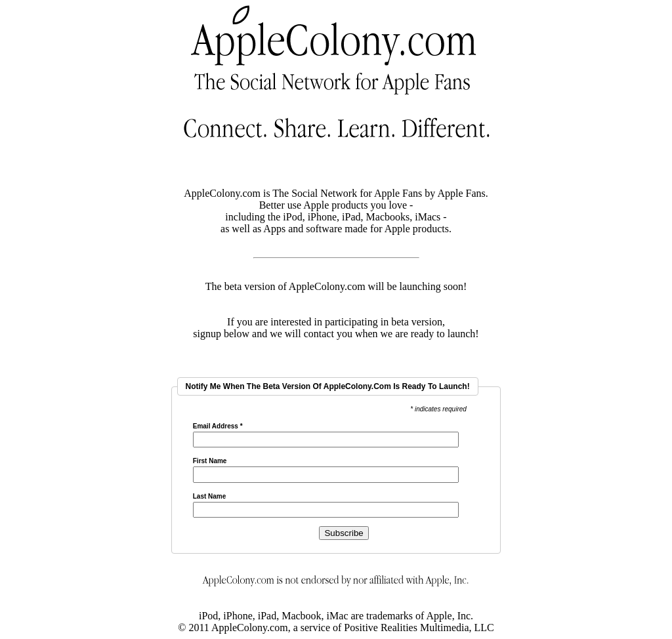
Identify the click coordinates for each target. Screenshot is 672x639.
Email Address (218, 426)
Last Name (210, 497)
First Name (210, 461)
